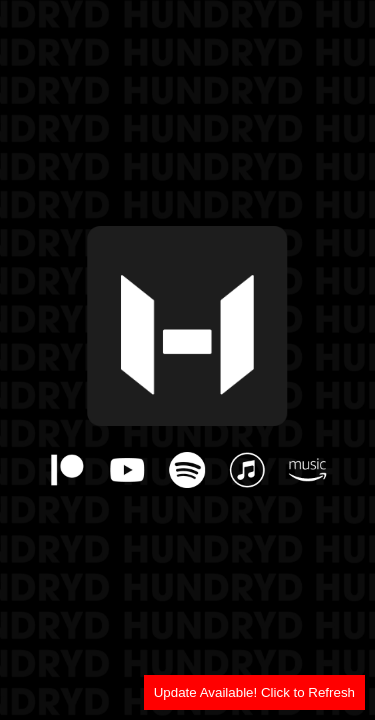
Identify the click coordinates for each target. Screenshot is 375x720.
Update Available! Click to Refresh (254, 692)
